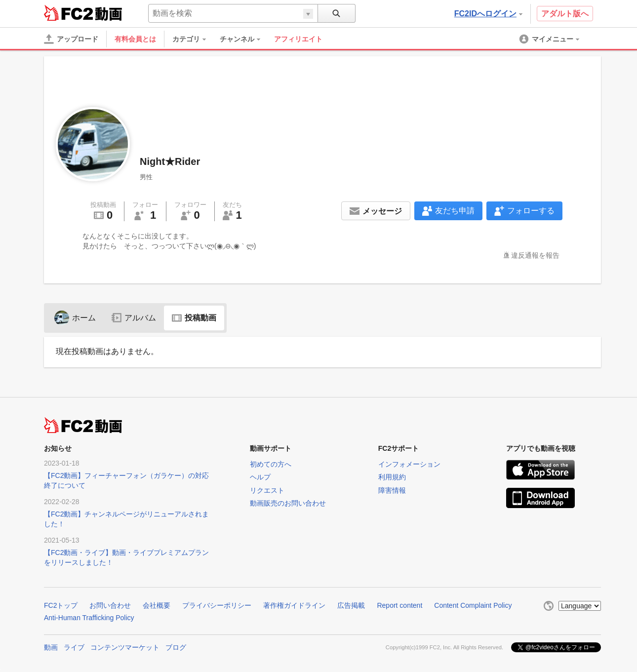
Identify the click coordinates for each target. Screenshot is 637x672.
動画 (51, 647)
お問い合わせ (110, 605)
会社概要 (157, 605)
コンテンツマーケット (125, 647)
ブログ (176, 647)
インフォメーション (409, 464)
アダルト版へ (565, 14)
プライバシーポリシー (217, 605)
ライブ (74, 647)
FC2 (68, 13)
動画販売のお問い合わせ (288, 503)
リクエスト (267, 490)
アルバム (134, 318)
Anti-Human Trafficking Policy (89, 618)
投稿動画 (194, 318)
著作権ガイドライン (294, 605)
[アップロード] (71, 39)
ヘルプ (260, 477)
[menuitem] (194, 39)
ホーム (75, 318)
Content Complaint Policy (473, 605)
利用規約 (392, 477)
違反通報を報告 (535, 255)
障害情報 (392, 490)
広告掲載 (351, 605)
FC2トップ (61, 605)
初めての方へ (271, 464)
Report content (399, 605)
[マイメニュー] (550, 39)
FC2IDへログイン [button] (488, 14)
